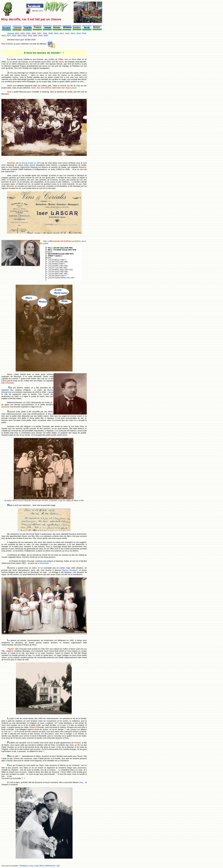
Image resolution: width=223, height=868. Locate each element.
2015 (84, 33)
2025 (46, 36)
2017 (9, 36)
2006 (34, 33)
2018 (14, 36)
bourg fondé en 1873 (32, 163)
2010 (56, 33)
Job (58, 866)
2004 (23, 33)
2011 (62, 33)
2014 (79, 33)
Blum (42, 866)
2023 (35, 36)
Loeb (36, 866)
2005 (28, 33)
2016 (4, 36)
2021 (25, 36)
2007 (39, 33)
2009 (50, 33)
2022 (30, 36)
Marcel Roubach (70, 570)
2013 (73, 33)
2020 (19, 36)
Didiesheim (50, 866)
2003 (17, 33)
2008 (45, 33)
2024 (40, 36)
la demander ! (44, 563)
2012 (67, 33)
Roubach (24, 866)
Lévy (81, 782)
